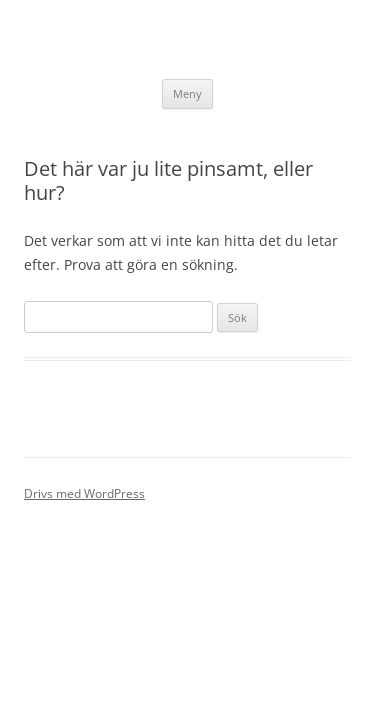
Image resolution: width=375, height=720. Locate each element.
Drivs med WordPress (84, 493)
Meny (187, 93)
